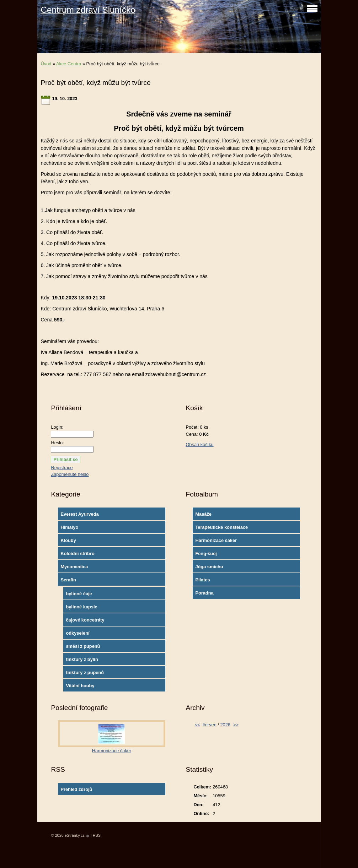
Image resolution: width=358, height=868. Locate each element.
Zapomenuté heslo (70, 474)
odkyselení (78, 633)
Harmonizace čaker (216, 540)
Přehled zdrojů (76, 789)
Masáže (203, 514)
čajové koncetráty (85, 620)
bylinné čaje (79, 594)
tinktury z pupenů (85, 672)
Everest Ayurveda (79, 514)
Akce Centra (69, 64)
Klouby (68, 540)
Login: (57, 427)
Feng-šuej (206, 554)
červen (209, 725)
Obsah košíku (199, 444)
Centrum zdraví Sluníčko (88, 10)
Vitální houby (80, 686)
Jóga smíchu (209, 567)
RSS (97, 835)
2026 (225, 725)
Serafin (68, 580)
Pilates (202, 580)
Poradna (204, 593)
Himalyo (69, 527)
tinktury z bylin (82, 659)
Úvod (46, 64)
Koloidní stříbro (77, 554)
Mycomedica (74, 567)
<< (197, 725)
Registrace (62, 468)
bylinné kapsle (81, 607)
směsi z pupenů (83, 646)
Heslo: (57, 443)
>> (236, 725)
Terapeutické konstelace (221, 527)
